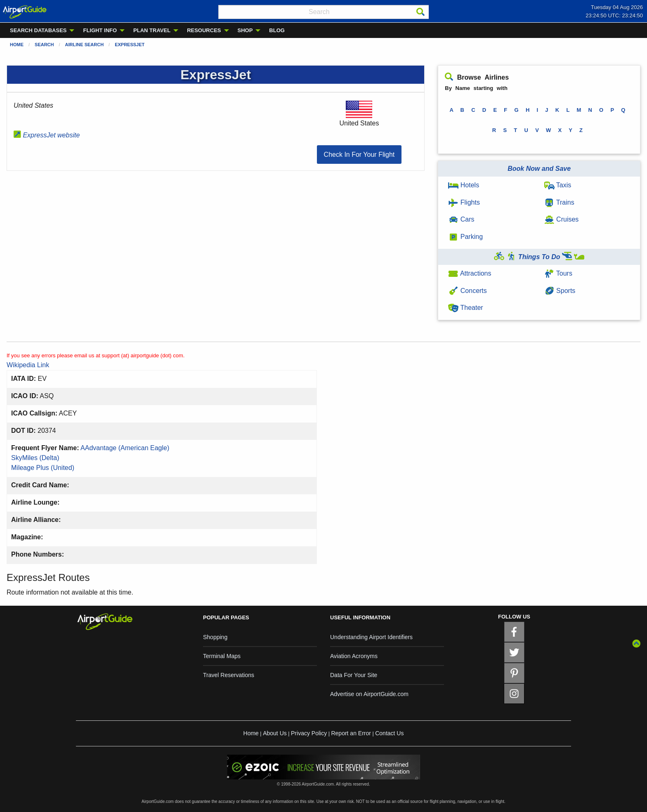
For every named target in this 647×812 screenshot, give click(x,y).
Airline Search (85, 45)
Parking (465, 237)
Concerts (467, 291)
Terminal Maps (222, 656)
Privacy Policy (309, 733)
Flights (464, 202)
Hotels (464, 185)
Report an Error (351, 733)
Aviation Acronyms (354, 656)
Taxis (558, 185)
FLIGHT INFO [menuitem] (100, 30)
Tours (558, 273)
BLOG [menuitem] (277, 30)
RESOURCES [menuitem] (204, 30)
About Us (275, 733)
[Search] (420, 12)
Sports (560, 291)
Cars (461, 219)
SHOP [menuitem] (245, 30)
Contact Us (389, 733)
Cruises (562, 219)
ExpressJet (130, 45)
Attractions (470, 273)
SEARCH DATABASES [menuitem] (38, 30)
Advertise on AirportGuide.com (369, 694)
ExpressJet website (47, 135)
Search (44, 45)
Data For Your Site (354, 675)
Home (17, 45)
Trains (559, 202)
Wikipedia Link (28, 365)
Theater (465, 308)
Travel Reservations (229, 675)
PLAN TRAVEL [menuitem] (152, 30)
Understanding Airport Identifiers (371, 637)
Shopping (215, 637)
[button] (359, 155)
